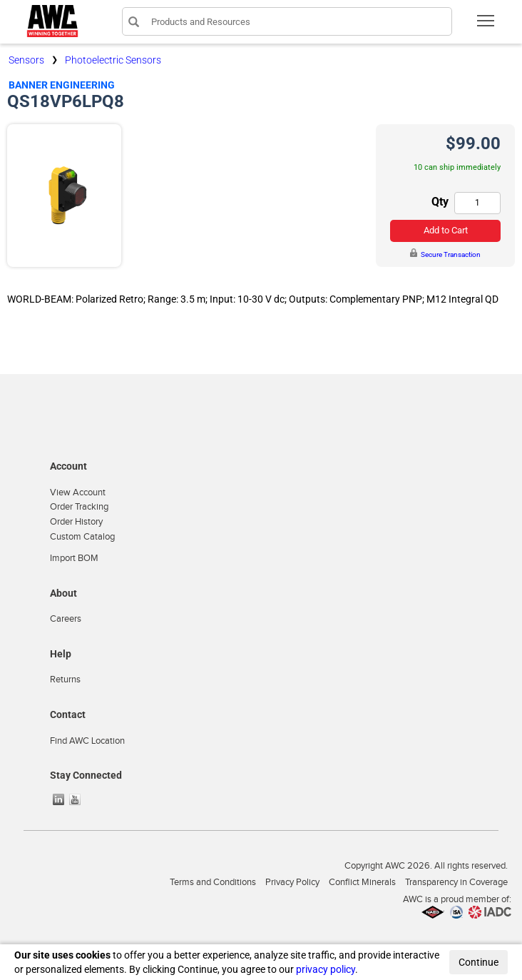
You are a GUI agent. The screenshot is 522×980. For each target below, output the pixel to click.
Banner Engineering (62, 85)
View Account (78, 492)
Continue (478, 962)
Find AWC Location (87, 741)
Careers (66, 619)
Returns (65, 680)
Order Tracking (79, 507)
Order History (76, 522)
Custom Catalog (82, 537)
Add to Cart (446, 230)
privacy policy (326, 969)
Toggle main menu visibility (487, 25)
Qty (440, 202)
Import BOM (74, 558)
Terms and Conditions (213, 882)
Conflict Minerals (362, 882)
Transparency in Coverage (456, 882)
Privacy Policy (292, 882)
